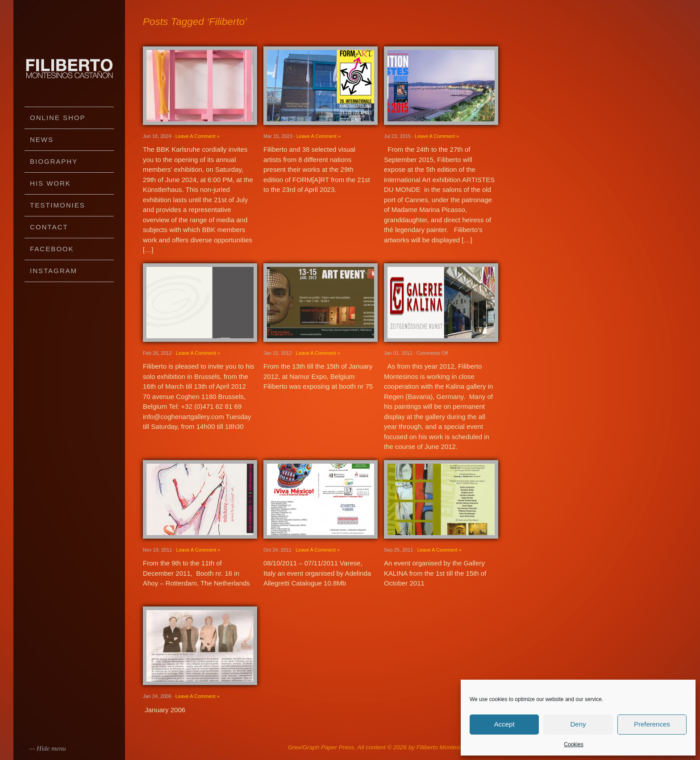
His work (50, 183)
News (42, 139)
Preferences (652, 724)
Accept (504, 724)
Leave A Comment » (198, 136)
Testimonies (58, 205)
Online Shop (58, 118)
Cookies (573, 744)
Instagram (54, 271)
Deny (578, 724)
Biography (54, 161)
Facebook (52, 249)
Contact (49, 227)
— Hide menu (48, 748)
